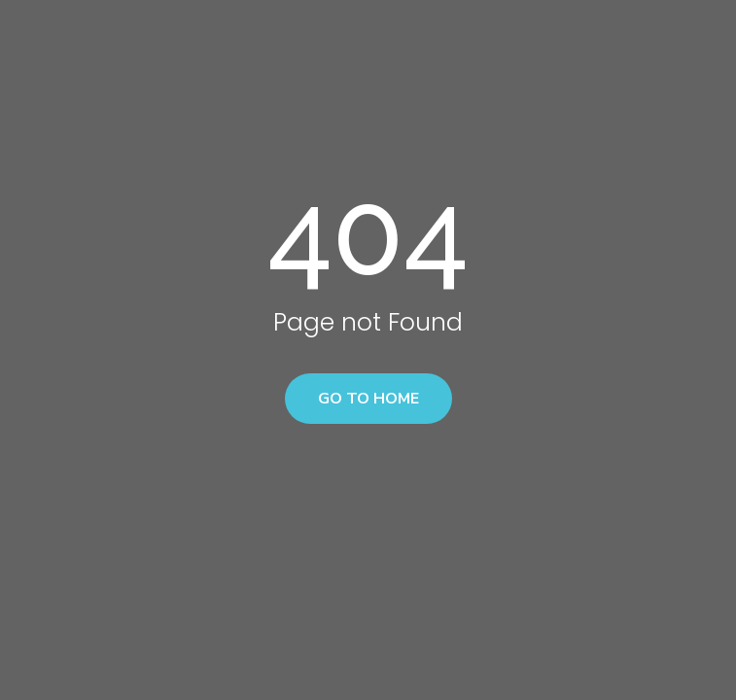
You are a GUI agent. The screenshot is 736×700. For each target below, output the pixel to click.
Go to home (368, 399)
